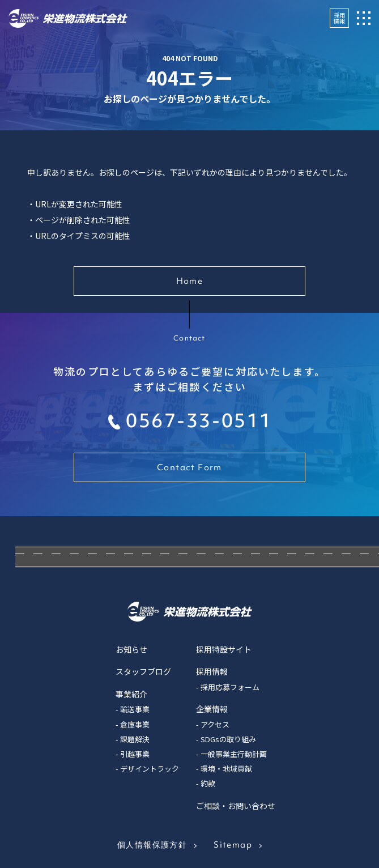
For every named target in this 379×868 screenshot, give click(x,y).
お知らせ (131, 649)
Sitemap (233, 845)
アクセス (215, 724)
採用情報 (339, 18)
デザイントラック (150, 769)
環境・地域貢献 (226, 769)
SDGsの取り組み (228, 739)
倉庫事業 (135, 724)
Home (190, 281)
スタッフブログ (143, 671)
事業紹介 (131, 694)
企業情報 (212, 709)
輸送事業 (135, 709)
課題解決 (135, 739)
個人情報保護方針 (152, 845)
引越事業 (135, 754)
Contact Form (190, 467)
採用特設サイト (224, 649)
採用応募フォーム (230, 687)
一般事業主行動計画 (234, 754)
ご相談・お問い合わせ (236, 806)
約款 (208, 783)
